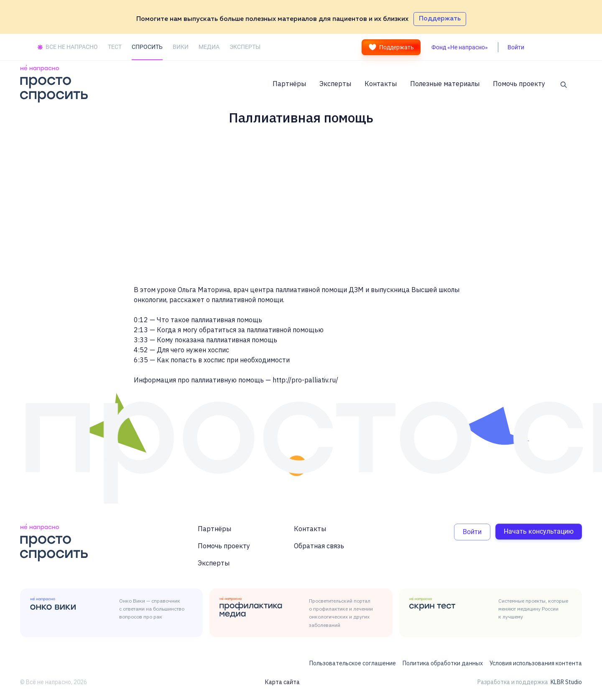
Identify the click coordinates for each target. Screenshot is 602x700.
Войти (472, 532)
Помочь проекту (519, 84)
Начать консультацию (539, 531)
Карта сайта (282, 682)
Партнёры (289, 84)
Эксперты (335, 84)
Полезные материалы (445, 84)
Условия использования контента (536, 663)
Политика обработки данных (443, 663)
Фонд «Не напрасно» (460, 47)
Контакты (381, 84)
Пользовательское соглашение (353, 663)
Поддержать (391, 47)
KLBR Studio (566, 682)
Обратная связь (319, 546)
